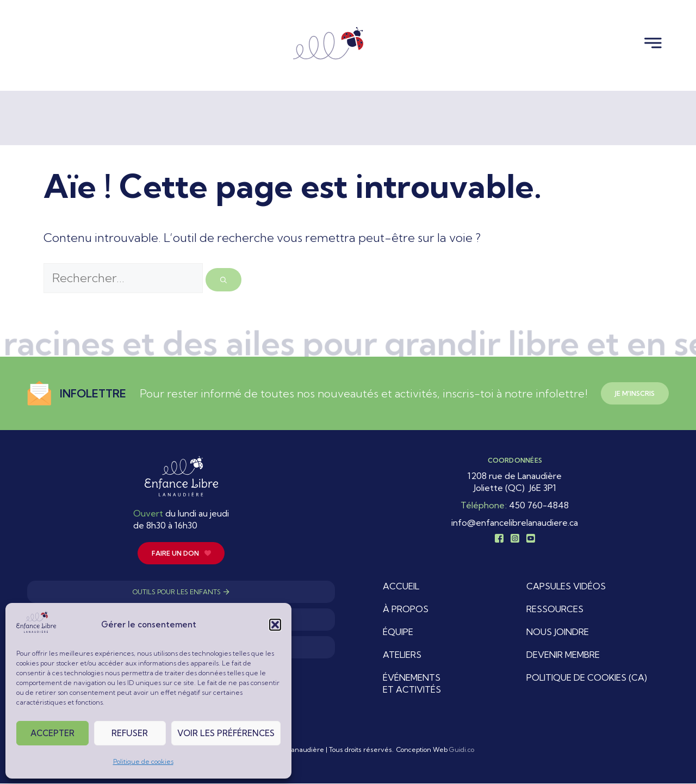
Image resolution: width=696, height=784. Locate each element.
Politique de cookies (143, 761)
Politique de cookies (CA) (587, 678)
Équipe (398, 632)
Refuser (130, 733)
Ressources (555, 609)
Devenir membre (563, 655)
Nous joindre (558, 632)
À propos (406, 609)
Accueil (401, 587)
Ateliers (402, 655)
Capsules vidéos (566, 587)
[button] (275, 625)
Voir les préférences (226, 733)
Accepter (52, 733)
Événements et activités (412, 684)
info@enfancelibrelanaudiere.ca (515, 522)
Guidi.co (462, 750)
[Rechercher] (223, 280)
